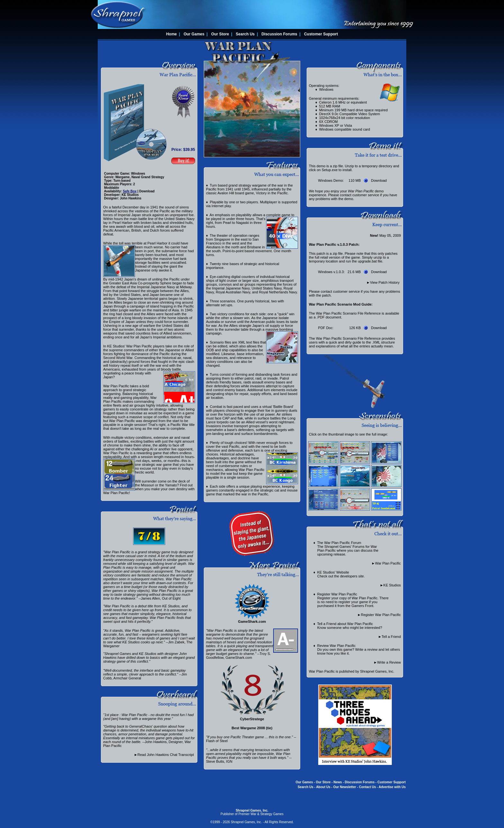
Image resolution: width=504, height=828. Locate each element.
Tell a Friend (391, 637)
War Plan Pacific (388, 563)
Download (379, 180)
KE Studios (392, 585)
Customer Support (321, 34)
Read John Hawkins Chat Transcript (166, 755)
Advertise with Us (392, 787)
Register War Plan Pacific (381, 615)
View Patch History (385, 282)
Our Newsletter (345, 787)
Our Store (220, 34)
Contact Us (368, 787)
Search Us (245, 34)
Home (171, 34)
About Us (323, 787)
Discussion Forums (279, 34)
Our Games (194, 34)
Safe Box (130, 191)
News (338, 782)
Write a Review (389, 662)
